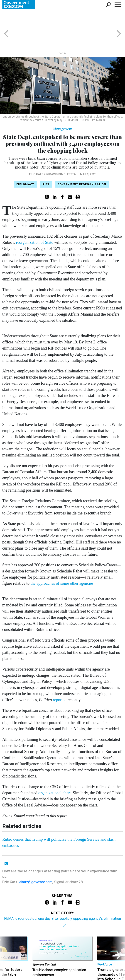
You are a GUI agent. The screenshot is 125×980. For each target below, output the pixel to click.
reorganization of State (35, 225)
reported (60, 682)
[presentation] (6, 944)
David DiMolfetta (62, 157)
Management (62, 111)
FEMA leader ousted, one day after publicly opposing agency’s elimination (62, 901)
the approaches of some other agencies (62, 566)
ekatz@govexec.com (36, 864)
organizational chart (55, 775)
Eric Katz (36, 157)
